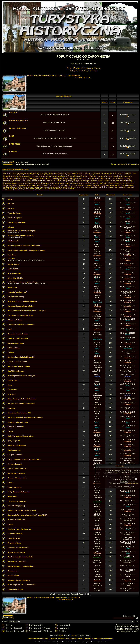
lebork (118, 180)
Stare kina (11, 259)
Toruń (10, 329)
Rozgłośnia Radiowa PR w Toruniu (21, 404)
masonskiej (77, 187)
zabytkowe (92, 177)
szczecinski (130, 184)
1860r (34, 180)
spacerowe (12, 175)
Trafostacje (12, 255)
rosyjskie (106, 175)
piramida (6, 178)
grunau (30, 178)
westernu (33, 175)
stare (25, 178)
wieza (34, 185)
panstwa (128, 173)
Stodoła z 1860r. (14, 575)
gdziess (6, 182)
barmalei (98, 187)
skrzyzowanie (41, 189)
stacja (21, 189)
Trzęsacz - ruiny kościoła (18, 422)
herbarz (29, 180)
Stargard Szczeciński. (16, 427)
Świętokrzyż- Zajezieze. (17, 501)
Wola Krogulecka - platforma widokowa (22, 301)
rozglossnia (83, 175)
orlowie (117, 184)
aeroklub (56, 185)
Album (94, 71)
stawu (52, 184)
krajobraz (96, 184)
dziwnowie (7, 184)
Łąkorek (11, 227)
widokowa (130, 187)
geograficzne (57, 187)
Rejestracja (75, 71)
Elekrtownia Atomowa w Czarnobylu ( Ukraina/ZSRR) (28, 515)
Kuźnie (10, 431)
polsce (14, 173)
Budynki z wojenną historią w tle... (20, 436)
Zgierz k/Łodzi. (13, 269)
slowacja (32, 182)
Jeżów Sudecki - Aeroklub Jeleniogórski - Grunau (26, 250)
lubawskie (114, 185)
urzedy (86, 182)
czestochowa (105, 185)
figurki (85, 177)
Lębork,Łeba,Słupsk (15, 589)
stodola (58, 189)
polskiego (19, 187)
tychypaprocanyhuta (90, 180)
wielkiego (28, 177)
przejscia (121, 182)
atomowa (113, 175)
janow (39, 180)
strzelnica (82, 178)
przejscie (16, 177)
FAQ (69, 68)
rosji (5, 189)
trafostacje (66, 175)
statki (57, 184)
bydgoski (74, 185)
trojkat (19, 175)
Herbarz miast (13, 287)
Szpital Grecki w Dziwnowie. (18, 548)
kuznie (134, 173)
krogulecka (129, 185)
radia (129, 178)
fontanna (79, 180)
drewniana (7, 185)
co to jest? (12, 394)
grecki (119, 175)
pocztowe (67, 173)
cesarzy (39, 182)
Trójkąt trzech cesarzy (16, 297)
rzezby (115, 178)
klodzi (74, 182)
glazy (117, 173)
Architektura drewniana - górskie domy (22, 282)
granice (16, 189)
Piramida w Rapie (14, 543)
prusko (93, 173)
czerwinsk (75, 184)
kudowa (111, 184)
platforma (103, 178)
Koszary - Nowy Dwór (16, 343)
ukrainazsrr (44, 187)
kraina (53, 182)
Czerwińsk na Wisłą (15, 534)
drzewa (124, 180)
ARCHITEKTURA (74, 76)
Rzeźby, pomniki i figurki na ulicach (21, 235)
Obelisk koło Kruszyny (16, 473)
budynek (121, 185)
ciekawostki (52, 173)
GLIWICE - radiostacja (16, 371)
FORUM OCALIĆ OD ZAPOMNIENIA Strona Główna (47, 76)
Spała (10, 385)
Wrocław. (11, 204)
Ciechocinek (12, 390)
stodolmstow (129, 182)
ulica (48, 189)
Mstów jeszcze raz (14, 487)
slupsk (112, 173)
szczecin (111, 187)
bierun (26, 189)
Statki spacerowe (14, 450)
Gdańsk (10, 483)
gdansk (36, 187)
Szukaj (77, 68)
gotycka (14, 184)
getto (23, 180)
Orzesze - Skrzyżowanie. (17, 478)
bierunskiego (23, 182)
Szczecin (11, 208)
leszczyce (80, 173)
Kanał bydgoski (13, 264)
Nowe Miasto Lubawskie (17, 562)
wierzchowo (74, 178)
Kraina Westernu (14, 538)
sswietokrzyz (43, 177)
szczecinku (126, 175)
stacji (124, 187)
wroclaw (43, 178)
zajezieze (96, 185)
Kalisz (10, 199)
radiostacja (122, 178)
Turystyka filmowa (14, 213)
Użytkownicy (87, 68)
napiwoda (96, 178)
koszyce (32, 189)
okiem (110, 178)
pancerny (118, 187)
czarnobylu (22, 185)
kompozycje (8, 177)
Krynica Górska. (14, 348)
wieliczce (66, 178)
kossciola (109, 177)
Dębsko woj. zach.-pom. (17, 552)
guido (43, 184)
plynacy (68, 184)
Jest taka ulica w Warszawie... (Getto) (22, 510)
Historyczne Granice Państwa (19, 366)
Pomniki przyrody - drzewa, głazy (20, 315)
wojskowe (88, 184)
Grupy (97, 68)
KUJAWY (13, 152)
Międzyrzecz (12, 571)
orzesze (18, 180)
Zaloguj (85, 71)
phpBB (61, 635)
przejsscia (98, 175)
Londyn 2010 (12, 380)
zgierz (52, 175)
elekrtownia (128, 177)
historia (87, 173)
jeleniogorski (67, 187)
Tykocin (11, 524)
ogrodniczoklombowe (44, 185)
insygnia (36, 178)
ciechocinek (14, 182)
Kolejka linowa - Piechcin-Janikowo (21, 566)
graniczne (7, 173)
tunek (80, 177)
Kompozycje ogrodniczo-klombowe (21, 325)
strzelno (50, 180)
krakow (75, 177)
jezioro (105, 187)
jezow (44, 180)
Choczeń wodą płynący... (17, 506)
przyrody (21, 184)
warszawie (46, 182)
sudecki (71, 189)
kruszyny (35, 177)
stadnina (69, 182)
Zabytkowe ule (13, 241)
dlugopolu (103, 184)
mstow (121, 177)
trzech (62, 184)
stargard (91, 175)
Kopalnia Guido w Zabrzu (17, 362)
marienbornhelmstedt (32, 184)
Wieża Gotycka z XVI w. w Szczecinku (22, 585)
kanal (48, 178)
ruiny (25, 187)
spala (47, 184)
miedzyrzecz (60, 182)
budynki (72, 180)
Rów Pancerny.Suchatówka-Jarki (20, 557)
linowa (82, 184)
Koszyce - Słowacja (15, 455)
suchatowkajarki (109, 180)
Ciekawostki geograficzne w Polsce (21, 306)
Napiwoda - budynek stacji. (18, 334)
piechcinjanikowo (59, 177)
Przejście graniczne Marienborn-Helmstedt (24, 246)
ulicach (10, 189)
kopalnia (20, 173)
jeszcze (14, 185)
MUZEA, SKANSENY (18, 128)
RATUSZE (13, 113)
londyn (68, 185)
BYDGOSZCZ (15, 144)
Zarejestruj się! (133, 483)
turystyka (58, 175)
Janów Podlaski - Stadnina (18, 338)
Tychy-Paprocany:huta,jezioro (19, 492)
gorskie (60, 173)
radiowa (100, 182)
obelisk (89, 185)
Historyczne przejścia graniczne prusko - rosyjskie (27, 311)
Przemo (73, 635)
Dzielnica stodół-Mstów (16, 520)
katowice (65, 180)
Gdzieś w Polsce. (15, 320)
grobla (6, 175)
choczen (25, 175)
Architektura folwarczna (17, 445)
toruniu (123, 184)
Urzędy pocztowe (14, 273)
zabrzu (62, 185)
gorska (115, 177)
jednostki (46, 175)
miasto (89, 178)
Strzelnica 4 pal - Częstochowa (19, 529)
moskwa (6, 187)
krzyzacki (92, 182)
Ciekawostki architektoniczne (19, 580)
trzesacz (6, 180)
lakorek (73, 173)
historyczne (37, 173)
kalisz (12, 180)
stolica (129, 180)
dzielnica (100, 173)
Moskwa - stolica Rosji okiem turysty (21, 231)
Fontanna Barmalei (15, 464)
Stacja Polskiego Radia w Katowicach (22, 399)
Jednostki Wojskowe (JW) (17, 292)
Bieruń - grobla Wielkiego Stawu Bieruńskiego (25, 417)
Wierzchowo (12, 496)
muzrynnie (74, 175)
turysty (122, 173)
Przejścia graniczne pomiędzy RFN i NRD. (24, 459)
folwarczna (82, 185)
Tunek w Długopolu (15, 218)
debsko (106, 173)
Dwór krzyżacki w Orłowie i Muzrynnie (22, 376)
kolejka (39, 175)
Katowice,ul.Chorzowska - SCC (19, 413)
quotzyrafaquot (56, 178)
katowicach (101, 177)
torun (22, 177)
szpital (29, 185)
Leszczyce (11, 408)
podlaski (64, 189)
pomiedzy (113, 182)
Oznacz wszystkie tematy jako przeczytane (125, 164)
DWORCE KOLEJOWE (19, 121)
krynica (30, 187)
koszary (69, 177)
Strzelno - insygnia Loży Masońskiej (21, 357)
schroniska (57, 180)
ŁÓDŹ (12, 136)
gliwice (12, 187)
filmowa (80, 182)
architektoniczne (16, 178)
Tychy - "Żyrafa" (14, 441)
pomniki (44, 173)
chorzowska (86, 187)
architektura (28, 173)
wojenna (106, 182)
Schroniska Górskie (15, 278)
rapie (50, 187)
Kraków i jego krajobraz (16, 222)
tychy (93, 187)
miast (53, 189)
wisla (51, 177)
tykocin (100, 180)
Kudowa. (11, 352)
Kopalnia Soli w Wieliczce (17, 469)
